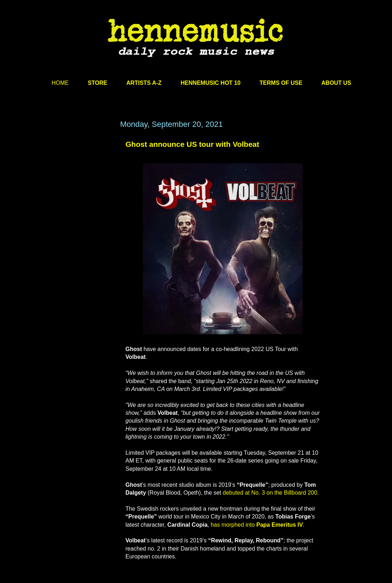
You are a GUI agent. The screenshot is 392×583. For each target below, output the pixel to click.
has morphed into (257, 525)
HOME (60, 83)
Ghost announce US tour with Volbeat (192, 144)
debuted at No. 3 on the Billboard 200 (270, 493)
